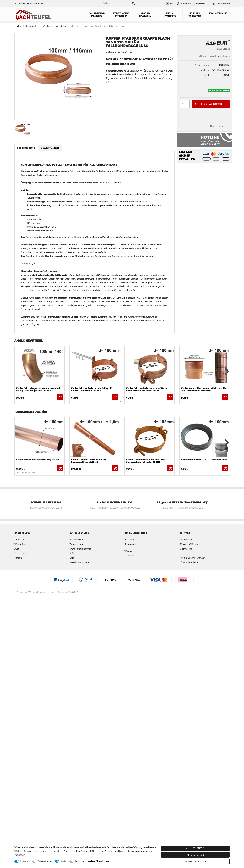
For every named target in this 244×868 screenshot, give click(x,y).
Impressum (20, 540)
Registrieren (130, 544)
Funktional (80, 861)
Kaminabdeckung (218, 13)
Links (72, 558)
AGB (17, 549)
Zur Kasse (129, 556)
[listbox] (40, 367)
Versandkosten (223, 56)
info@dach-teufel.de (189, 562)
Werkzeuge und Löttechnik (121, 15)
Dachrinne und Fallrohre (97, 15)
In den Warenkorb (208, 104)
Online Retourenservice (80, 549)
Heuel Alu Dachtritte (170, 15)
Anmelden (129, 540)
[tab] (26, 148)
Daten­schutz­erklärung (128, 851)
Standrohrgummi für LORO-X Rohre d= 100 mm (204, 460)
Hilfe (72, 553)
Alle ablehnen (195, 855)
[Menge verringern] (187, 106)
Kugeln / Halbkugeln (146, 15)
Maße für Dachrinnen (79, 562)
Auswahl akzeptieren (195, 862)
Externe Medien (45, 861)
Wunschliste (219, 126)
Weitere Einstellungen (98, 861)
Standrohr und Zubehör (56, 26)
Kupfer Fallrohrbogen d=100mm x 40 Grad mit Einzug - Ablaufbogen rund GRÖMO (38, 390)
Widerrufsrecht (21, 544)
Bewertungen (50, 148)
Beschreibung (26, 148)
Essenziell (25, 861)
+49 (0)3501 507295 (35, 3)
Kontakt (18, 558)
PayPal (64, 861)
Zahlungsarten (76, 544)
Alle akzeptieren (195, 848)
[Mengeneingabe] (183, 104)
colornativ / (73, 592)
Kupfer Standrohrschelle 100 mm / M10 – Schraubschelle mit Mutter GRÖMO (146, 461)
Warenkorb (130, 551)
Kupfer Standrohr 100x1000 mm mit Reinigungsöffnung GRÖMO (89, 461)
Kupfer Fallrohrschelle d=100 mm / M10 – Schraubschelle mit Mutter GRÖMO (146, 390)
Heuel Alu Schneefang (195, 15)
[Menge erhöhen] (187, 102)
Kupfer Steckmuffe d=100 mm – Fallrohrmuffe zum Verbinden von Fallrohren (203, 390)
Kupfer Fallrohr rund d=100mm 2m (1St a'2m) (38, 460)
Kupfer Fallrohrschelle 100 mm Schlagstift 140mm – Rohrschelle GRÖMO (92, 390)
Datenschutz (20, 553)
